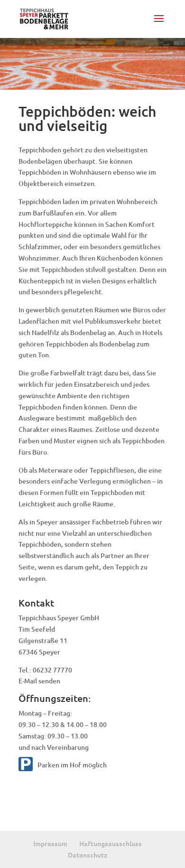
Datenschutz (88, 855)
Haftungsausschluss (111, 843)
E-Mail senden (39, 681)
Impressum (50, 843)
